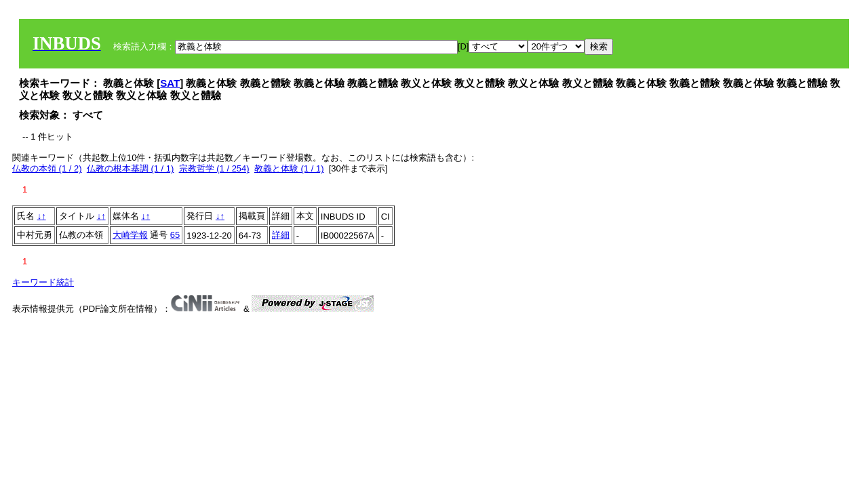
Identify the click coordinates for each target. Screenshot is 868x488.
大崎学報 (130, 235)
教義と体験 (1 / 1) (289, 168)
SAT (170, 83)
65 (175, 235)
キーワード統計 (43, 282)
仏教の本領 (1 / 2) (47, 168)
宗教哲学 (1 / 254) (214, 168)
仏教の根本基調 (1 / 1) (131, 168)
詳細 (281, 235)
